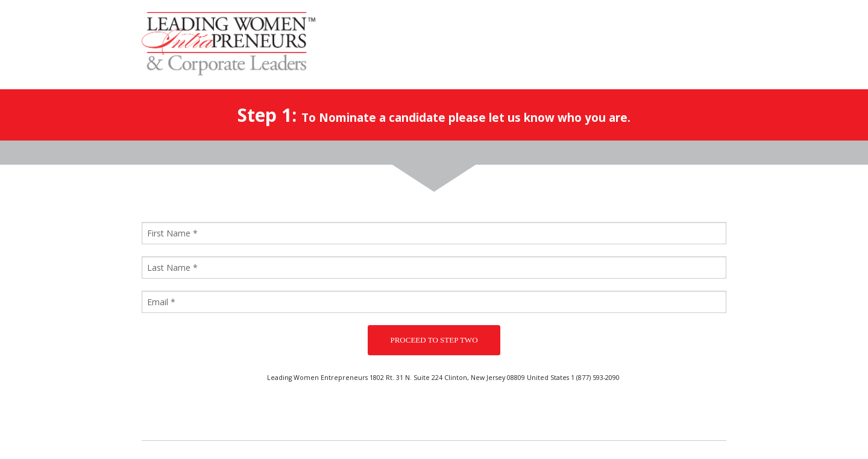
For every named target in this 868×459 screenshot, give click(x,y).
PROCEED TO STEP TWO (434, 340)
